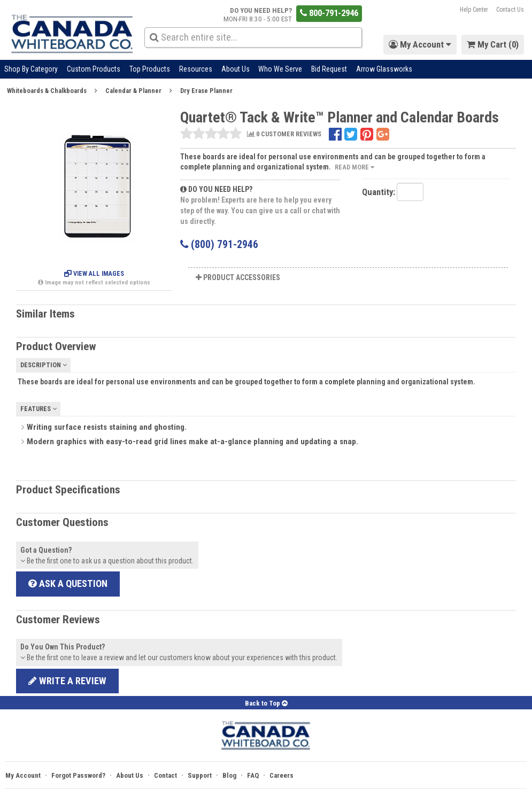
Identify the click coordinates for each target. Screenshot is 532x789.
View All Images (94, 274)
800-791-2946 (329, 13)
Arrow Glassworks (384, 69)
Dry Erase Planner (206, 91)
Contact (165, 775)
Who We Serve (280, 69)
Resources (196, 69)
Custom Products (94, 69)
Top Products (150, 69)
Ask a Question (68, 583)
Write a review (67, 681)
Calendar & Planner (133, 91)
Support (200, 775)
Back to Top (266, 703)
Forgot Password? (78, 775)
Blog (229, 775)
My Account (23, 775)
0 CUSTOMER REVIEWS (284, 134)
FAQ (253, 775)
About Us (236, 69)
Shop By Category (31, 69)
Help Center (474, 10)
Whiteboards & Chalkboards (47, 91)
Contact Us (510, 10)
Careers (282, 775)
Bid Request (329, 69)
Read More (354, 167)
